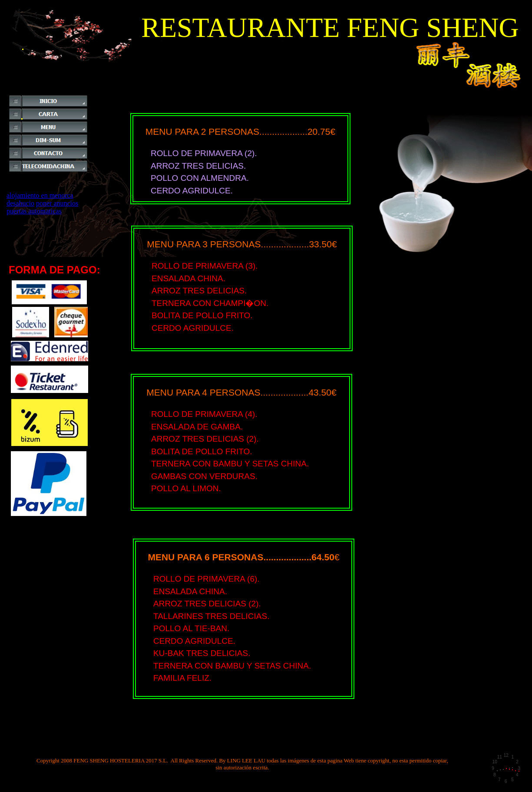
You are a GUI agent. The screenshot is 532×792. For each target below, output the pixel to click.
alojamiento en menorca (40, 195)
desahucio (20, 203)
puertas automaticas (34, 211)
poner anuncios (57, 203)
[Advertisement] (131, 92)
